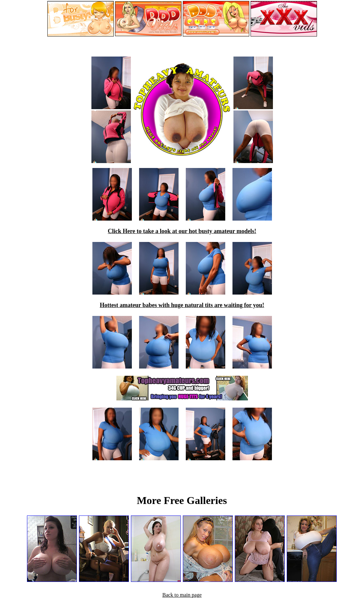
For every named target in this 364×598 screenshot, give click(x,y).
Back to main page (182, 595)
